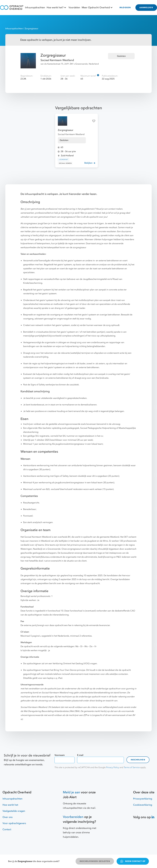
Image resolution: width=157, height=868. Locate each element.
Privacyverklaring (143, 799)
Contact (7, 829)
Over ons (8, 817)
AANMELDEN (146, 8)
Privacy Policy (113, 767)
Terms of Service (132, 767)
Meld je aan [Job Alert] (72, 792)
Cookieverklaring (143, 805)
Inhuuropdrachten (35, 8)
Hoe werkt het (10, 805)
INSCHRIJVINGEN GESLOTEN (95, 861)
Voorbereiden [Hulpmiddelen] (73, 817)
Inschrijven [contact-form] (138, 760)
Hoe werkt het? (57, 8)
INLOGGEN (125, 8)
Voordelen (74, 8)
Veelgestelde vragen (14, 811)
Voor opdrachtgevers (14, 823)
